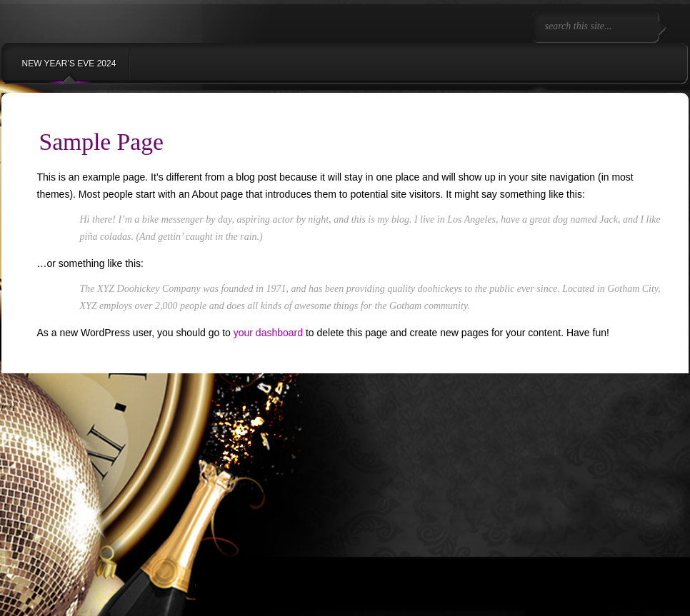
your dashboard (268, 333)
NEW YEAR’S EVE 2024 (69, 64)
